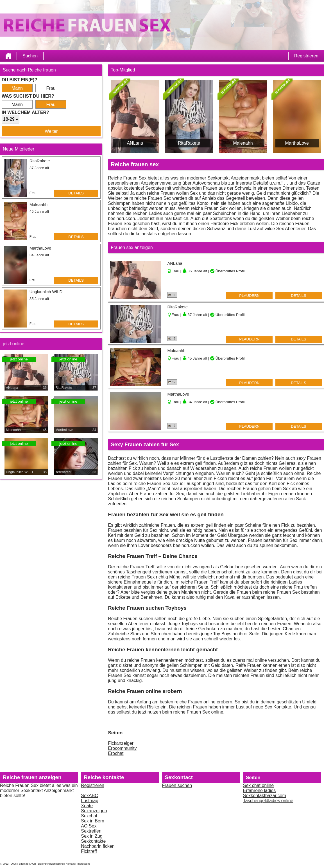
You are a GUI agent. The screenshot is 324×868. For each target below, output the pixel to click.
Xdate (87, 806)
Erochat (116, 753)
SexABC (89, 796)
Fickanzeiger (121, 743)
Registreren (93, 785)
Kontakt (70, 864)
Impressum (83, 864)
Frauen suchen (177, 785)
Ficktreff (89, 851)
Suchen (30, 56)
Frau (51, 88)
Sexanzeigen (94, 811)
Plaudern (249, 296)
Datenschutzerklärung (51, 864)
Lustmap (90, 801)
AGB (33, 864)
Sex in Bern (93, 821)
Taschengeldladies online (268, 801)
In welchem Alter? (25, 112)
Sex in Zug (92, 836)
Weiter (51, 131)
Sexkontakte (93, 841)
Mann (17, 88)
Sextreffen (91, 831)
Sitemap (24, 864)
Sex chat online (258, 785)
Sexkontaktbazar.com (265, 796)
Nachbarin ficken (98, 846)
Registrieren (306, 56)
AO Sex (89, 826)
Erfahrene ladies (260, 790)
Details (76, 193)
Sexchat (89, 816)
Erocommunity (122, 748)
